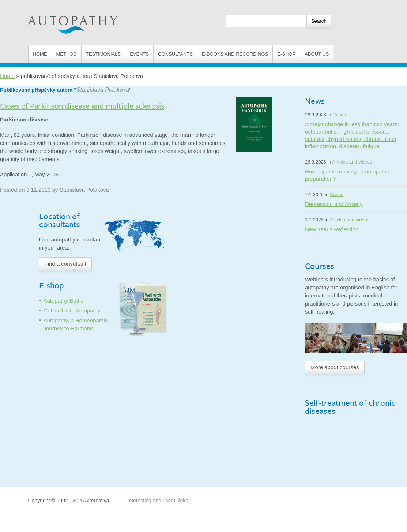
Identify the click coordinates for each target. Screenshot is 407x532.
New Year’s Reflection (332, 229)
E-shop (286, 54)
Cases (339, 115)
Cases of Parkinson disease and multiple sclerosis (82, 106)
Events (139, 54)
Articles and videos (352, 162)
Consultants (175, 54)
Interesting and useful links (158, 501)
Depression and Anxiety (334, 204)
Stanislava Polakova (103, 90)
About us (317, 54)
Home (40, 54)
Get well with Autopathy (72, 310)
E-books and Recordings (235, 54)
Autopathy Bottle (64, 301)
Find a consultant (65, 264)
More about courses (335, 367)
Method (67, 54)
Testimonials (103, 54)
